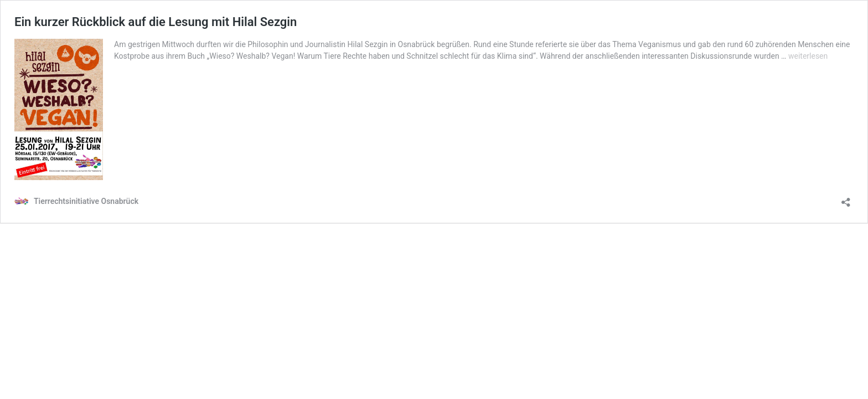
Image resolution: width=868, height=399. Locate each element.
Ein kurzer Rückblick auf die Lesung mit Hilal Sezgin (156, 22)
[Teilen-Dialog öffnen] (846, 199)
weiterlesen (808, 56)
